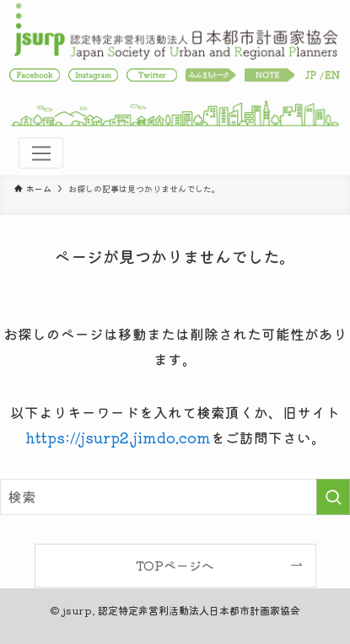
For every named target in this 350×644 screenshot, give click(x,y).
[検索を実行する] (333, 497)
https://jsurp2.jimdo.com (118, 437)
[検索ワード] (175, 497)
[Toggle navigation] (40, 153)
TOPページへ (175, 565)
